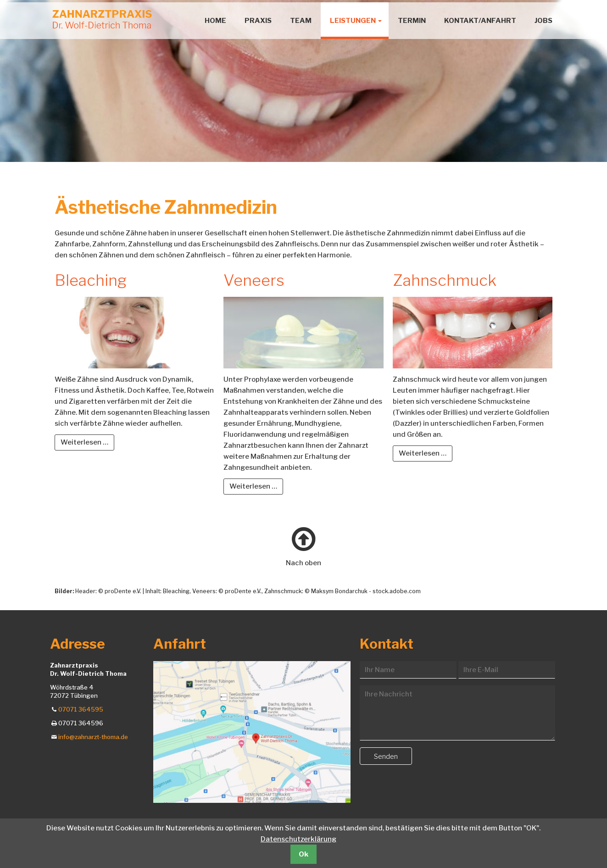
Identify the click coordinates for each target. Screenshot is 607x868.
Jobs (543, 21)
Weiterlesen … (87, 441)
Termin (412, 21)
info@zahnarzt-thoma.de (93, 737)
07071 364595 (81, 709)
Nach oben (303, 563)
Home (215, 21)
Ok (303, 854)
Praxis (258, 21)
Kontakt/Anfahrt (480, 21)
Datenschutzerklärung (298, 839)
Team (301, 21)
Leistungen (353, 21)
